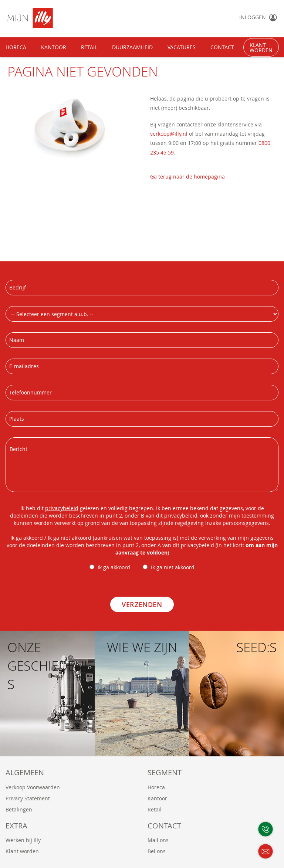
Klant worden (22, 851)
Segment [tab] (165, 772)
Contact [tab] (164, 826)
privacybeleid (62, 508)
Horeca (156, 787)
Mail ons (158, 840)
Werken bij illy (23, 840)
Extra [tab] (16, 826)
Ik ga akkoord (114, 567)
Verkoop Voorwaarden (33, 787)
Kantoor (157, 798)
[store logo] (54, 18)
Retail (155, 809)
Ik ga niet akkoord (173, 567)
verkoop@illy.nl (169, 134)
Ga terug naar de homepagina (187, 177)
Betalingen (19, 809)
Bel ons (157, 851)
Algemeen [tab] (25, 772)
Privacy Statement (28, 798)
